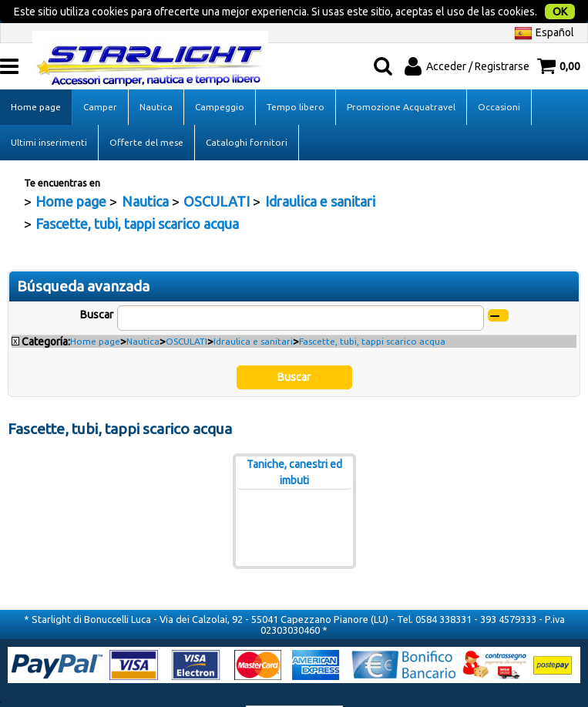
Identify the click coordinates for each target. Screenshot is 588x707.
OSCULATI (186, 334)
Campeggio (220, 99)
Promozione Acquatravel (401, 99)
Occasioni (499, 99)
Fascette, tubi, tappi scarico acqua (372, 334)
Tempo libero (296, 99)
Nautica (156, 99)
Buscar (97, 307)
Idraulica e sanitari (253, 334)
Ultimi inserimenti (49, 135)
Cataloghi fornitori (247, 135)
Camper (100, 99)
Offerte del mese (146, 135)
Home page (36, 99)
